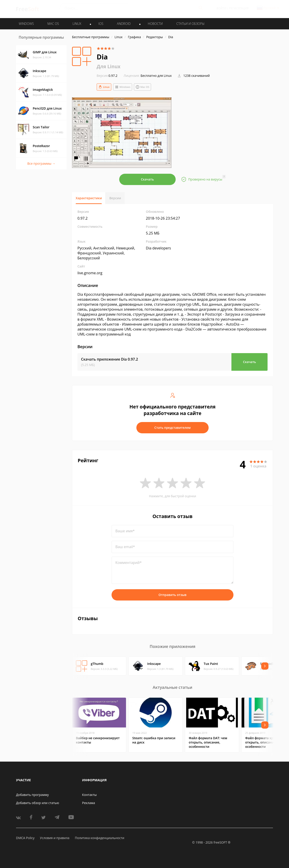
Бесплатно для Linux (156, 76)
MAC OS (53, 24)
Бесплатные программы (91, 37)
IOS (101, 24)
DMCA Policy (25, 838)
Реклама (89, 803)
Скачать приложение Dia (110, 359)
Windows (123, 87)
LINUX (77, 24)
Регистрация (239, 8)
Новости (155, 24)
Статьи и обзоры (190, 24)
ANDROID (124, 24)
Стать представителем (173, 428)
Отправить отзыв (172, 595)
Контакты (90, 795)
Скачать (147, 179)
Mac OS (142, 87)
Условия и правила (55, 838)
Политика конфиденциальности (99, 838)
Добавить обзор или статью (38, 803)
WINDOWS (26, 24)
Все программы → (41, 163)
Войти (221, 8)
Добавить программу (32, 795)
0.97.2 (107, 76)
